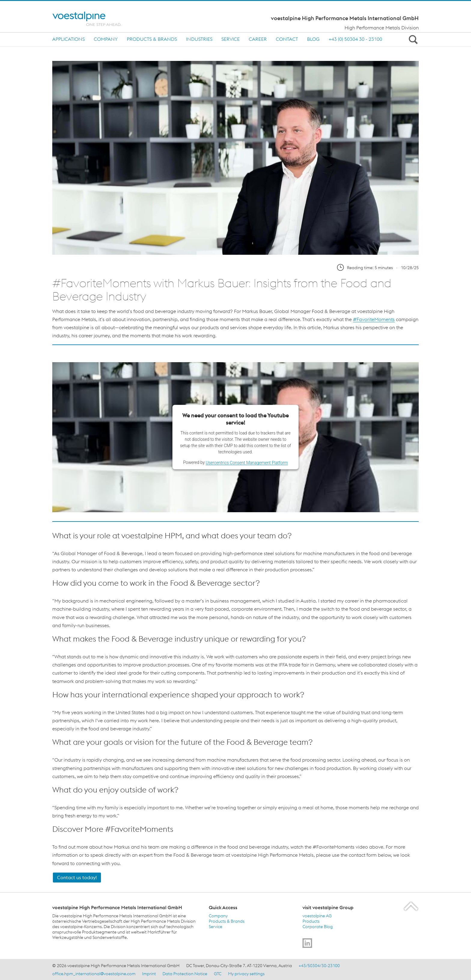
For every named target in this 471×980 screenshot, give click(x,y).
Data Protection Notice (185, 974)
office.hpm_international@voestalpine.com (94, 974)
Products (311, 921)
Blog (313, 39)
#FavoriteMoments (374, 319)
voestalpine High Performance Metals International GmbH (345, 18)
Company (106, 39)
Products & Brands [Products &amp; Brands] (227, 921)
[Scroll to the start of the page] (411, 906)
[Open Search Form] (412, 39)
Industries (199, 39)
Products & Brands (152, 39)
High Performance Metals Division (382, 28)
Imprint (149, 974)
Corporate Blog (318, 927)
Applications (68, 39)
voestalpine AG (317, 916)
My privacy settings (246, 974)
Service (231, 39)
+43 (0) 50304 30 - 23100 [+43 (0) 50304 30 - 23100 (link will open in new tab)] (355, 39)
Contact (287, 39)
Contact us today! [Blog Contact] (77, 877)
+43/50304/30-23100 (319, 966)
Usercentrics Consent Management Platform (247, 463)
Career (258, 39)
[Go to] (307, 943)
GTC (218, 974)
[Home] (92, 19)
